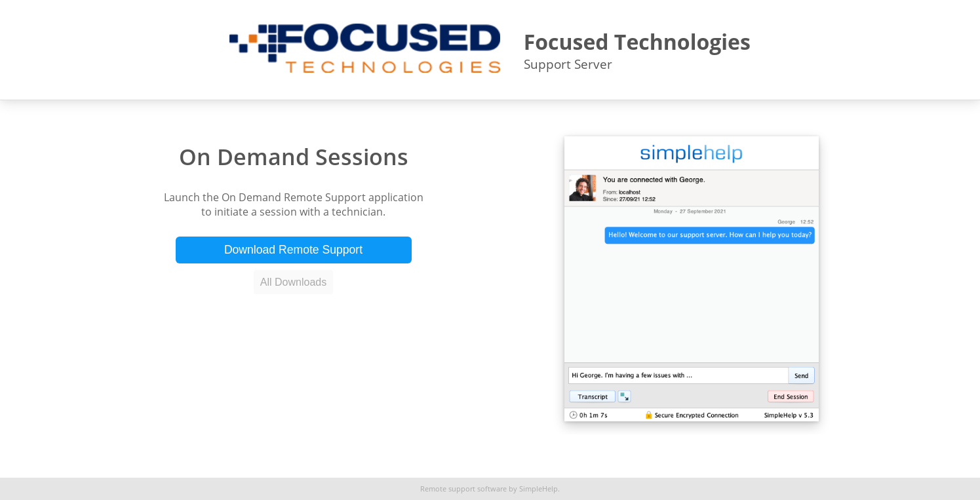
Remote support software (463, 489)
